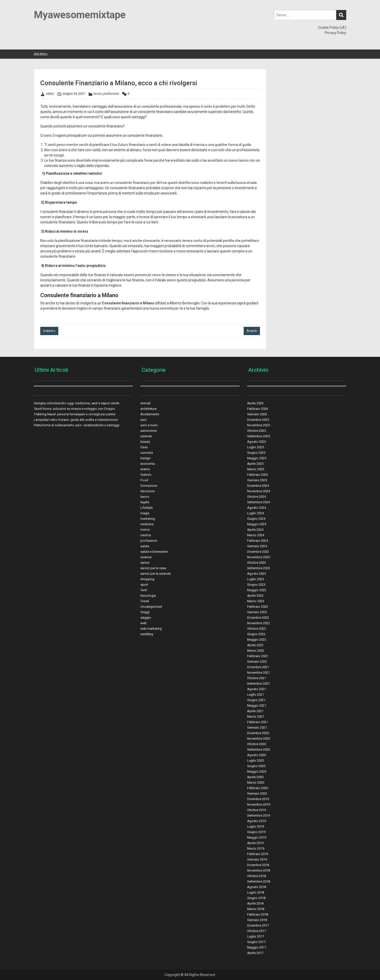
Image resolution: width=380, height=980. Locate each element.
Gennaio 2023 (257, 612)
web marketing (151, 629)
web (143, 623)
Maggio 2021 (257, 706)
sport (144, 585)
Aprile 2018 (255, 903)
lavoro (98, 94)
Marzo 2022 (256, 651)
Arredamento (150, 414)
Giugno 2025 (256, 453)
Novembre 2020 (259, 738)
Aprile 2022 (255, 645)
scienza (146, 557)
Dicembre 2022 (258, 618)
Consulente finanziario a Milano (128, 303)
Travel (145, 601)
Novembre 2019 (259, 804)
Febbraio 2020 (258, 788)
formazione (149, 486)
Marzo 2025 (256, 469)
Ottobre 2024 (257, 497)
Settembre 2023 (259, 568)
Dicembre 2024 (258, 486)
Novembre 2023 (259, 557)
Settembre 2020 (259, 749)
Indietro (49, 331)
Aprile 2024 (255, 530)
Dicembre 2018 (258, 865)
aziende (146, 436)
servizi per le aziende (155, 574)
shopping (147, 579)
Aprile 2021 (255, 711)
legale (145, 502)
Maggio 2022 (257, 640)
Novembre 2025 (259, 425)
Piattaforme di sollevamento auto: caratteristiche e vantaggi (77, 425)
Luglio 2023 (256, 579)
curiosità (147, 453)
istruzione (147, 491)
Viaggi (145, 612)
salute (145, 546)
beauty (145, 442)
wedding (147, 634)
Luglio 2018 (256, 892)
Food (144, 480)
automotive (148, 431)
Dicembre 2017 (258, 925)
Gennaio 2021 (257, 728)
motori (145, 530)
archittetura (148, 409)
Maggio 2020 (257, 771)
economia (148, 464)
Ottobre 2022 (257, 629)
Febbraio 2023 (258, 607)
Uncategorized (151, 607)
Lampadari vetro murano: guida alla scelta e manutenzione (76, 420)
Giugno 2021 (256, 700)
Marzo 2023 (256, 601)
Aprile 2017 (255, 953)
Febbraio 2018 (258, 914)
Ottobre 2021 (257, 678)
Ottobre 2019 (257, 810)
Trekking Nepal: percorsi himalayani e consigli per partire (75, 414)
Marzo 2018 (256, 909)
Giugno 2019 (256, 832)
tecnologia (148, 596)
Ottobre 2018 (257, 876)
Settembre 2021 (259, 684)
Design (145, 458)
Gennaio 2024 (257, 546)
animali (145, 403)
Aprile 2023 (255, 596)
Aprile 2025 (255, 464)
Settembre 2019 (259, 815)
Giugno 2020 (256, 766)
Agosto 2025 (257, 442)
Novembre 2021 (259, 673)
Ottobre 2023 (257, 563)
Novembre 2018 (259, 870)
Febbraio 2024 (258, 541)
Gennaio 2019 (257, 859)
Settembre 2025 (259, 436)
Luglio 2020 (256, 760)
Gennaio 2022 (257, 662)
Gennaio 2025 (257, 480)
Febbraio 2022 (258, 656)
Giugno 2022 (256, 634)
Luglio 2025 (256, 447)
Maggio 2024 (257, 524)
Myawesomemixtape (80, 15)
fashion (146, 475)
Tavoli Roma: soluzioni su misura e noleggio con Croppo (74, 409)
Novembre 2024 (259, 491)
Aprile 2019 (255, 843)
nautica (146, 535)
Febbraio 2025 (258, 475)
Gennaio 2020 (257, 793)
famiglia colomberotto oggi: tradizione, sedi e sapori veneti (77, 403)
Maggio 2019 (257, 837)
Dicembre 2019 (258, 799)
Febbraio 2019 (258, 854)
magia (145, 513)
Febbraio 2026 (258, 409)
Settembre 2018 (259, 881)
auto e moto (149, 425)
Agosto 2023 (257, 574)
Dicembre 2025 (258, 420)
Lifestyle (146, 508)
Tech (144, 590)
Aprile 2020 (255, 777)
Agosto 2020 (257, 755)
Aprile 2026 (255, 403)
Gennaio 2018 (257, 920)
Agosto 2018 (257, 887)
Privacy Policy (335, 33)
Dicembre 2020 (258, 733)
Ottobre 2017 (257, 931)
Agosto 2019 (257, 821)
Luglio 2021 (256, 695)
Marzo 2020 (256, 782)
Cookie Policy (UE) (332, 27)
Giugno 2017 (256, 942)
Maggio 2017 (257, 947)
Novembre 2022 (259, 623)
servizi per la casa (153, 568)
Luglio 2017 (256, 936)
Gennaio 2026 (257, 414)
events (145, 469)
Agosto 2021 (257, 689)
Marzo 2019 (256, 848)
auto (144, 420)
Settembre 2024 (259, 502)
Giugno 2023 (256, 585)
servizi (145, 563)
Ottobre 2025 (257, 431)
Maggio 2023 (257, 590)
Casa (144, 447)
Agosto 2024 (257, 508)
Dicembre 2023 (258, 552)
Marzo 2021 (256, 717)
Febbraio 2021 (258, 722)
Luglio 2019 (256, 826)
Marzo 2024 (256, 535)
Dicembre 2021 (258, 667)
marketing (148, 519)
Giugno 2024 (256, 519)
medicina (147, 524)
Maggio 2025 (257, 458)
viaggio (146, 618)
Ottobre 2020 (257, 744)
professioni (111, 94)
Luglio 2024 (256, 513)
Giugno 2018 (256, 898)
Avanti (252, 331)
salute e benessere (154, 552)
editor (50, 94)
